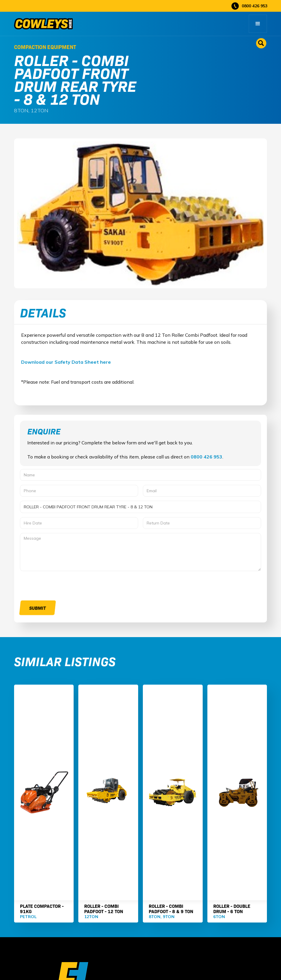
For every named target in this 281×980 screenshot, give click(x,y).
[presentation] (65, 587)
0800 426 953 (206, 457)
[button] (258, 24)
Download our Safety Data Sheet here (66, 362)
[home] (43, 24)
